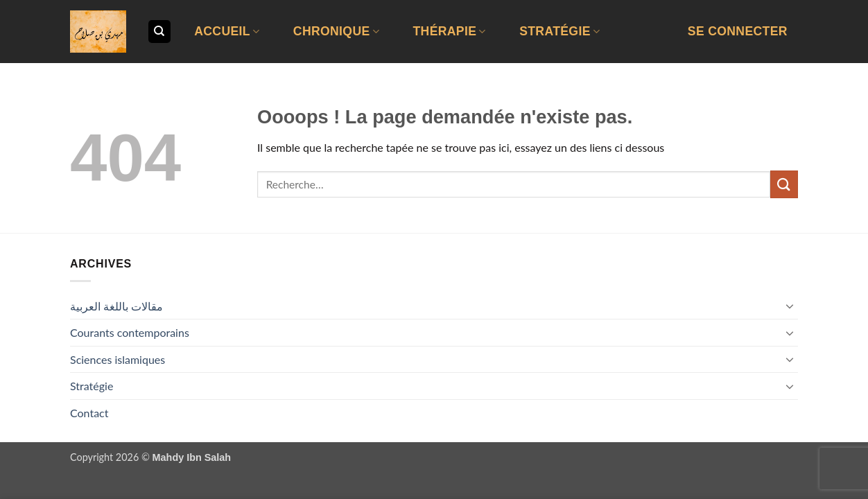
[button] (738, 32)
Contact (89, 413)
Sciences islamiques (118, 359)
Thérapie (449, 31)
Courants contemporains (130, 332)
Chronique (336, 31)
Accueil (227, 31)
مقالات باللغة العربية (116, 306)
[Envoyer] (784, 184)
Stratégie (559, 31)
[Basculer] (790, 306)
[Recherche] (159, 32)
